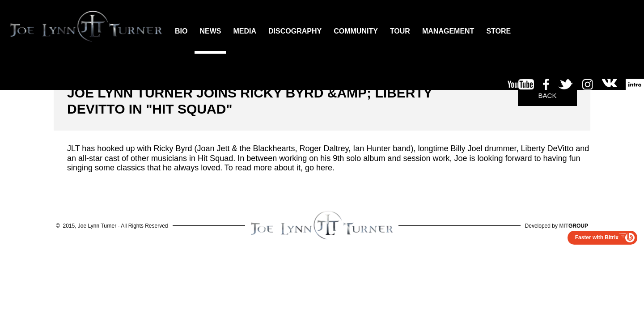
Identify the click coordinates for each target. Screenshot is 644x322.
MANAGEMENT (448, 31)
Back (548, 95)
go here (319, 168)
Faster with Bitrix (597, 237)
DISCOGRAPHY (295, 31)
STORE (498, 31)
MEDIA (245, 31)
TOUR (400, 31)
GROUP (574, 226)
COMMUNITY (356, 31)
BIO (181, 31)
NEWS (210, 31)
